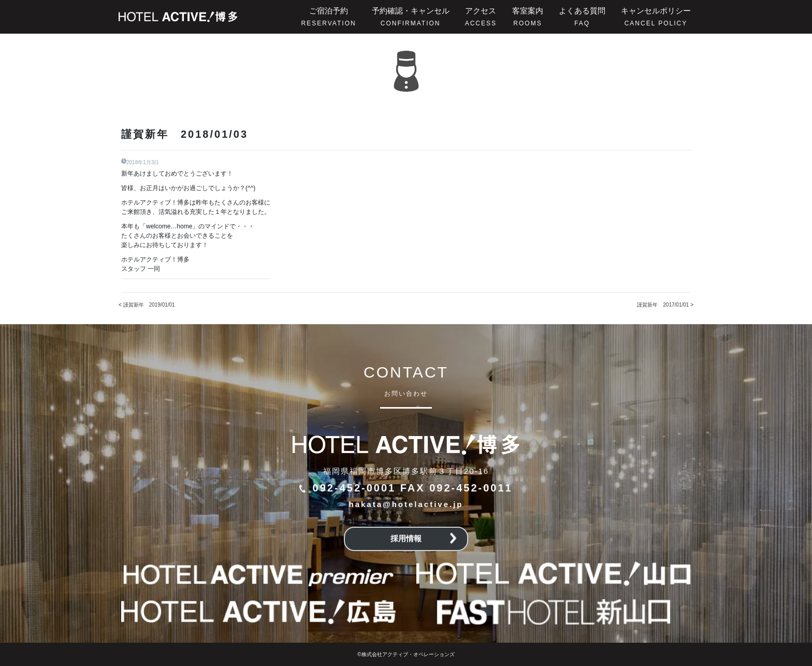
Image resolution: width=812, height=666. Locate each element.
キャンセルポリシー (656, 17)
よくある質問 (582, 17)
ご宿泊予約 (329, 17)
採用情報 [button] (424, 538)
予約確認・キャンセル (411, 17)
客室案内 (528, 17)
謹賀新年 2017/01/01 (663, 305)
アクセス (481, 17)
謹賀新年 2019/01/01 (149, 305)
